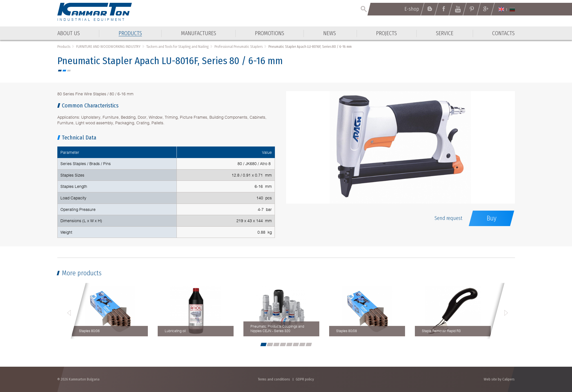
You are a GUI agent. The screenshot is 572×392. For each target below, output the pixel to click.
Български (512, 9)
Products (64, 47)
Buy (491, 218)
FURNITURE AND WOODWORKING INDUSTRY (108, 47)
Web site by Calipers (499, 379)
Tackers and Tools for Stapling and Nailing (178, 47)
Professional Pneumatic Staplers (238, 47)
